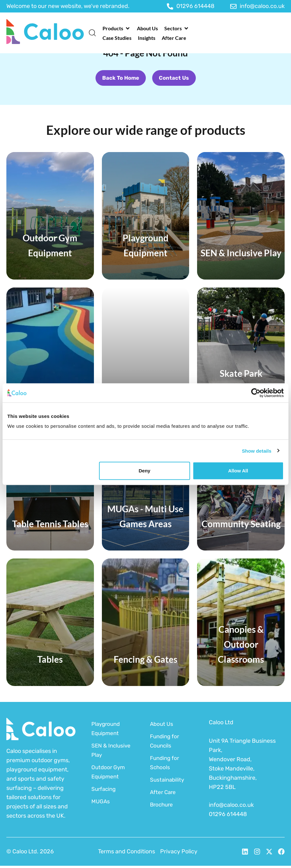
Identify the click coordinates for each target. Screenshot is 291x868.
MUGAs (101, 804)
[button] (117, 28)
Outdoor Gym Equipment (109, 774)
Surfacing (104, 791)
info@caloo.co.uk (231, 807)
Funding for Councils (166, 743)
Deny (145, 471)
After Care (164, 794)
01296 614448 (228, 816)
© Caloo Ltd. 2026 (30, 854)
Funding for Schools (166, 765)
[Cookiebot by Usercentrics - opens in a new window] (256, 393)
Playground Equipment (107, 731)
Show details (257, 451)
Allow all (238, 471)
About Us (162, 726)
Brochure (162, 807)
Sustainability (168, 782)
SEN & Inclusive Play (112, 752)
